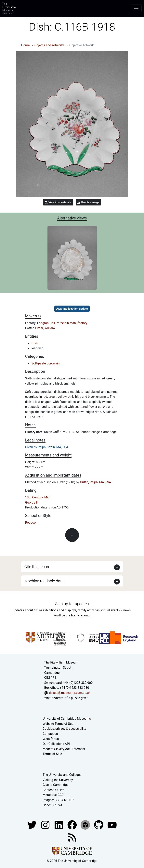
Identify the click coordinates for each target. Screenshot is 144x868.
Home (26, 45)
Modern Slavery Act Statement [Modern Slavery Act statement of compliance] (64, 749)
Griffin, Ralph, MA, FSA (96, 482)
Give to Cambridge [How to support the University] (56, 785)
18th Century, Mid (37, 497)
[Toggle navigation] (136, 8)
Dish (35, 343)
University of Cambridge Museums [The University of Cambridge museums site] (67, 719)
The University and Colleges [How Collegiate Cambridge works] (62, 775)
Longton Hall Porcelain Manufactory (62, 323)
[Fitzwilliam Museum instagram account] (46, 825)
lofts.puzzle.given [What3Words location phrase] (76, 698)
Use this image (88, 202)
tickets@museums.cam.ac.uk (70, 693)
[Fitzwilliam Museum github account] (99, 825)
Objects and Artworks (50, 45)
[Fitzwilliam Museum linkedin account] (72, 825)
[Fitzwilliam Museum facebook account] (59, 825)
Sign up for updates (72, 604)
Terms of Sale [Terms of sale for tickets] (52, 754)
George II (32, 502)
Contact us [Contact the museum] (50, 734)
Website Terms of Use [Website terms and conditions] (58, 724)
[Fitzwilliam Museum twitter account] (32, 825)
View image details (58, 202)
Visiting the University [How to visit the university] (58, 780)
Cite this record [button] (37, 567)
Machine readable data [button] (44, 581)
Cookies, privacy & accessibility (65, 729)
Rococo (31, 523)
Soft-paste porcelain (46, 363)
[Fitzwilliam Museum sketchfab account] (86, 825)
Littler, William (45, 328)
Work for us (51, 739)
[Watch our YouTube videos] (112, 825)
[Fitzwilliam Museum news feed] (72, 837)
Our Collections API (56, 744)
